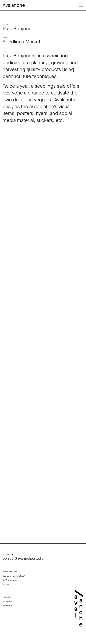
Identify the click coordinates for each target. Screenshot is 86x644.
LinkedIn (7, 597)
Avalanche (14, 5)
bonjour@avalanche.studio (23, 559)
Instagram (7, 601)
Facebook (7, 605)
